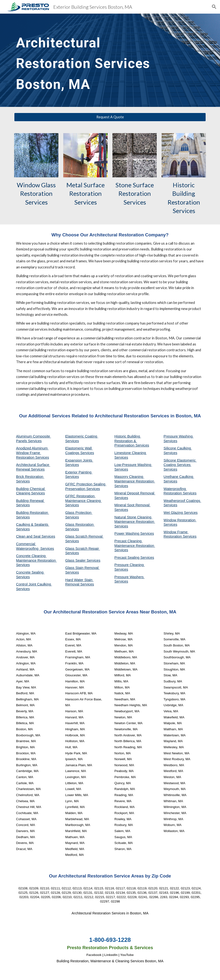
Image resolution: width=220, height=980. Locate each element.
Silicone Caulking (178, 448)
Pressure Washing (179, 436)
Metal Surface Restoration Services (86, 193)
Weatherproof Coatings (182, 501)
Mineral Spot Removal (132, 505)
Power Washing (127, 533)
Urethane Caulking (179, 477)
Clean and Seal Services (36, 536)
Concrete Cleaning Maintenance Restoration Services (36, 560)
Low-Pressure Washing (133, 465)
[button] (214, 7)
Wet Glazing (174, 513)
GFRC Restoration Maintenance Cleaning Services (83, 501)
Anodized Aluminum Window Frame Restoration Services (32, 453)
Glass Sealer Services (83, 560)
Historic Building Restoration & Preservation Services (132, 441)
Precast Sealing (127, 558)
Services (121, 457)
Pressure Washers (129, 577)
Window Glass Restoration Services (37, 193)
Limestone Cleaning (130, 453)
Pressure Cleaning (130, 565)
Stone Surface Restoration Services (135, 193)
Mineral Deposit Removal (135, 493)
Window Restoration (180, 520)
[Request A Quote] (110, 117)
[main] (94, 60)
